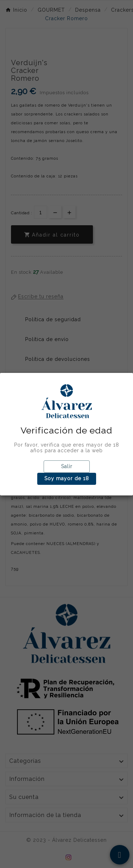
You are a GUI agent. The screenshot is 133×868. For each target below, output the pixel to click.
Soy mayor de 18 (67, 478)
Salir (67, 466)
